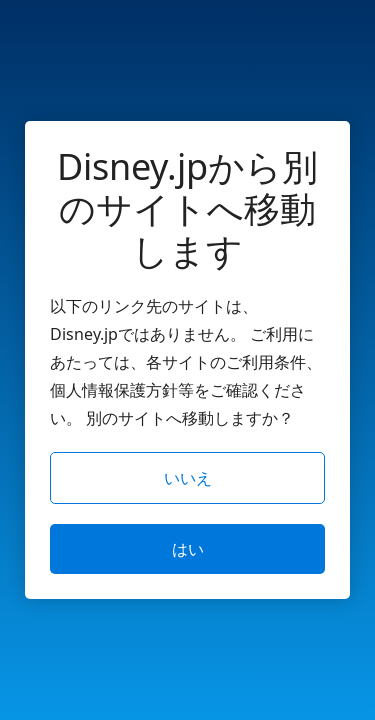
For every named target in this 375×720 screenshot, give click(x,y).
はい (188, 549)
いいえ (188, 478)
